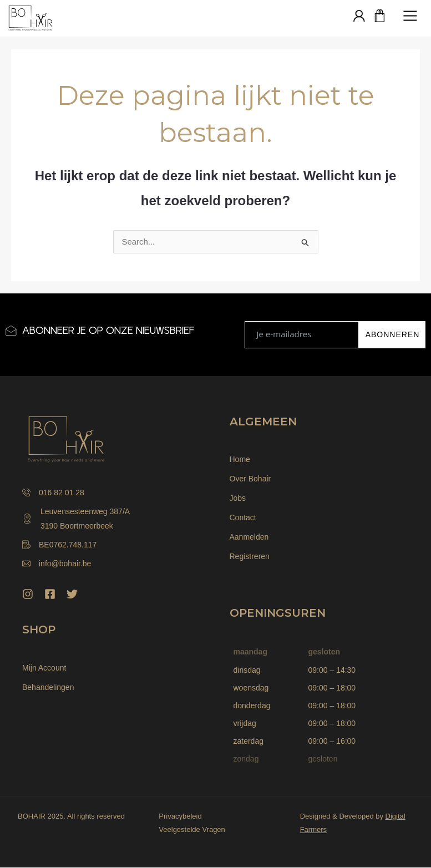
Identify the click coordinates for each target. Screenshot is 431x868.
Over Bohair (250, 479)
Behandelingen (48, 688)
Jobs (238, 499)
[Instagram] (28, 595)
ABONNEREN (393, 335)
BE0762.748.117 (59, 545)
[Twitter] (72, 595)
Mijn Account (44, 668)
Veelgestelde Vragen (192, 830)
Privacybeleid (180, 817)
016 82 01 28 (53, 493)
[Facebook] (50, 595)
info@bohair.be (57, 564)
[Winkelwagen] (380, 17)
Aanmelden (249, 537)
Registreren (250, 557)
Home (240, 460)
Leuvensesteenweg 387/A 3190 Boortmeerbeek (76, 519)
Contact (243, 518)
